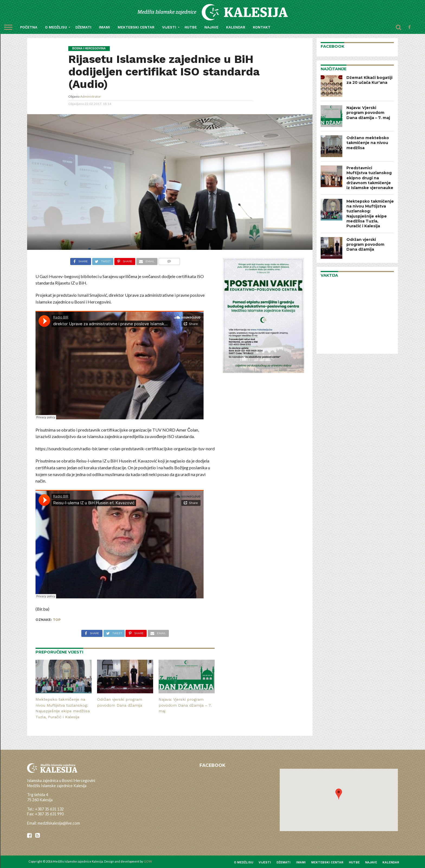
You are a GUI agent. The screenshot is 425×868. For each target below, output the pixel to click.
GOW (148, 861)
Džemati (83, 27)
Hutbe (191, 27)
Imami (104, 27)
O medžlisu (56, 27)
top (57, 620)
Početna (29, 27)
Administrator (91, 96)
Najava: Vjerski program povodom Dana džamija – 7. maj (185, 705)
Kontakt (262, 27)
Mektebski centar (136, 27)
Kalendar (236, 27)
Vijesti (169, 27)
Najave (211, 27)
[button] (339, 794)
